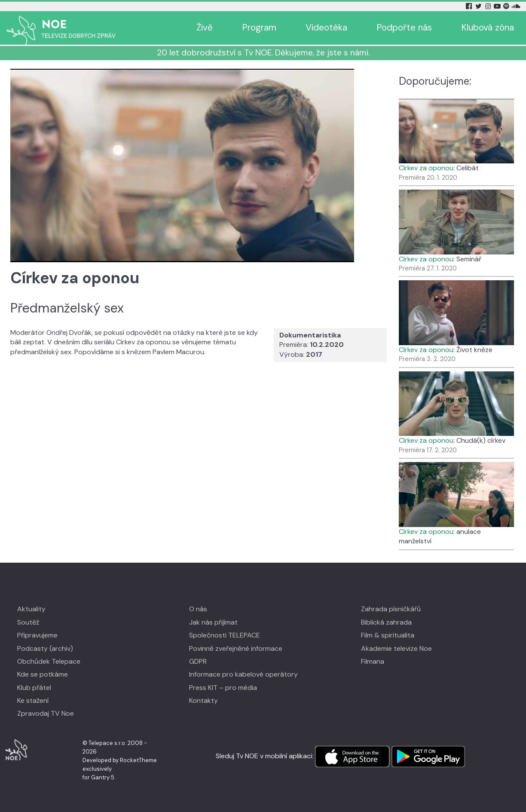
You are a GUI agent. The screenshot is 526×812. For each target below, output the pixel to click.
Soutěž (28, 622)
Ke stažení (33, 700)
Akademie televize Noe (396, 648)
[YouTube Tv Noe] (498, 6)
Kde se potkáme (43, 674)
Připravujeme (37, 635)
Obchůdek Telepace (49, 661)
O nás (198, 609)
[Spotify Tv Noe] (507, 6)
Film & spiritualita (388, 635)
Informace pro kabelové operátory (243, 674)
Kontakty (203, 700)
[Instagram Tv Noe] (489, 6)
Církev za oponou (426, 168)
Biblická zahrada (386, 622)
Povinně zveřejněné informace (236, 648)
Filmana (373, 661)
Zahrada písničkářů (391, 609)
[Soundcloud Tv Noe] (516, 6)
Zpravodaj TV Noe (46, 713)
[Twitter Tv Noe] (479, 6)
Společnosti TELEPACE (225, 635)
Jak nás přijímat (213, 622)
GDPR (198, 661)
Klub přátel (34, 688)
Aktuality (31, 609)
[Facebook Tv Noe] (470, 6)
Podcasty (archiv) (45, 648)
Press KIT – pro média (223, 688)
